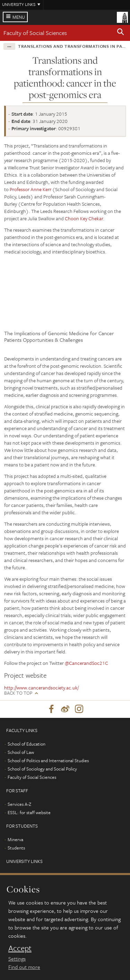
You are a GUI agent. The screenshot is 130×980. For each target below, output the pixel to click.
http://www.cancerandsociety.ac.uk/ (41, 688)
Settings (17, 959)
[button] (121, 33)
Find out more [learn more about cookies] (24, 967)
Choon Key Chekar (84, 218)
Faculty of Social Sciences (35, 33)
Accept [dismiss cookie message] (20, 948)
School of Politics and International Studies (48, 760)
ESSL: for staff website (29, 812)
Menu (19, 17)
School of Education (27, 744)
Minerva (15, 839)
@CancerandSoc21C (86, 663)
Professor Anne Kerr (31, 189)
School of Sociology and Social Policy (42, 769)
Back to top (18, 693)
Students (16, 848)
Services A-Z (19, 804)
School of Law (21, 752)
